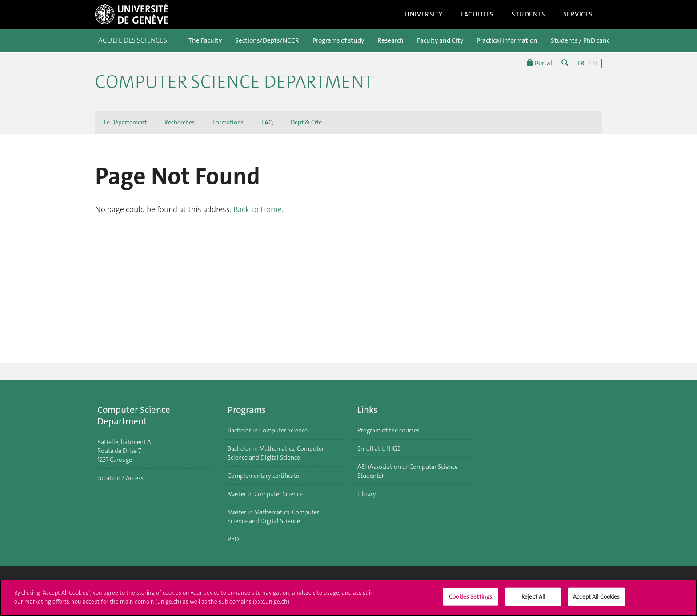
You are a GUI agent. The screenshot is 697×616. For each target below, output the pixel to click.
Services (578, 14)
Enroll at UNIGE (379, 448)
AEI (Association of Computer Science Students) (408, 471)
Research (391, 40)
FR (581, 63)
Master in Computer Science (265, 494)
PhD (233, 539)
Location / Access (120, 478)
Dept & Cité (306, 122)
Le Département (125, 122)
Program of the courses (389, 430)
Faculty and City (440, 40)
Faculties (477, 14)
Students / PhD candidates (589, 40)
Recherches (180, 122)
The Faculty (205, 40)
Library (367, 494)
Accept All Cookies (596, 601)
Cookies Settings (471, 601)
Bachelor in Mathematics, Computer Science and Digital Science (276, 453)
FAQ (267, 122)
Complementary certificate (263, 476)
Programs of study (338, 40)
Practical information (507, 40)
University (424, 14)
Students (529, 14)
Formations (228, 122)
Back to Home (258, 209)
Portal (539, 63)
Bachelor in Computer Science (268, 430)
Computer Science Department (234, 82)
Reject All (533, 601)
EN (593, 63)
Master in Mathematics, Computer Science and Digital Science (273, 516)
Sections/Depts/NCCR (267, 40)
